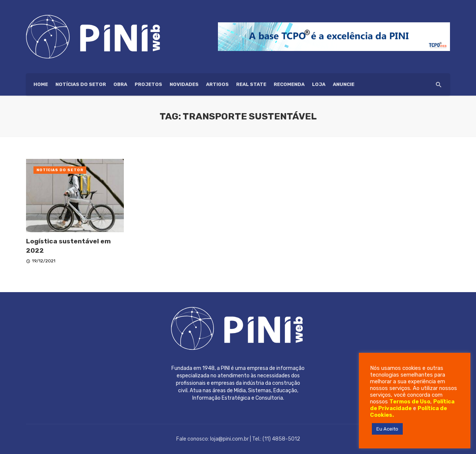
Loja (319, 84)
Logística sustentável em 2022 (68, 246)
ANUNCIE (344, 84)
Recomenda (289, 84)
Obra (120, 84)
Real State (251, 84)
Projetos (148, 84)
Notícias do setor (81, 84)
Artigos (217, 84)
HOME (41, 84)
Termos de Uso (410, 402)
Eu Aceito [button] (387, 429)
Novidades (184, 84)
